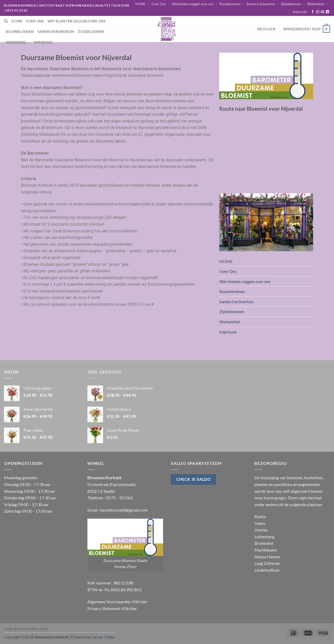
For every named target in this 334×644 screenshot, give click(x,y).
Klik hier (140, 602)
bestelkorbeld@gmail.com (124, 510)
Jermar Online (103, 637)
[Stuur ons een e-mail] (323, 12)
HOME (140, 4)
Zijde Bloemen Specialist (26, 629)
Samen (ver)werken (261, 4)
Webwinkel (317, 4)
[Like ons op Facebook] (313, 12)
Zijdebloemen (291, 4)
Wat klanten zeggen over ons (193, 4)
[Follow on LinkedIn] (327, 12)
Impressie (300, 12)
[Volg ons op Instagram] (318, 12)
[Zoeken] (6, 21)
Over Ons (159, 4)
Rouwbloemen (230, 4)
